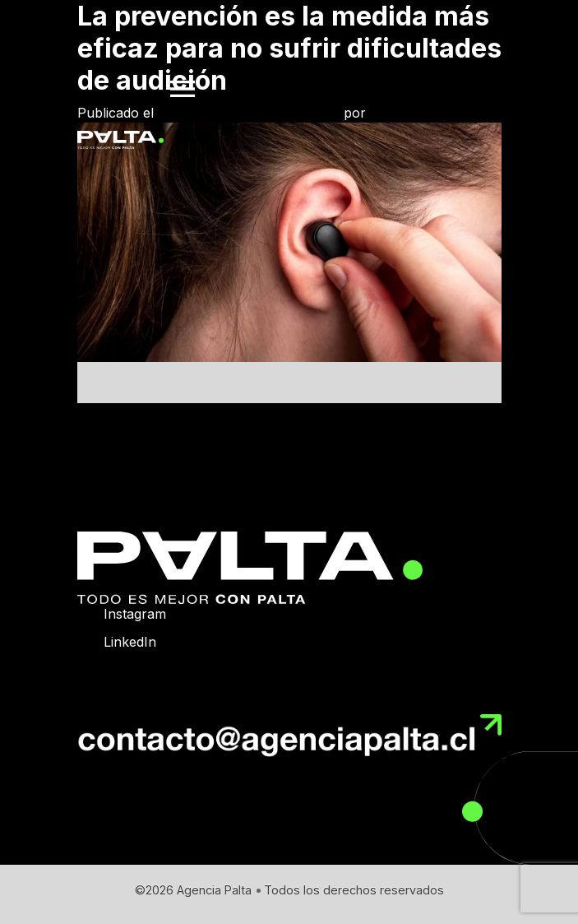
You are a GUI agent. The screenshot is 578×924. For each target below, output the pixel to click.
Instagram (135, 614)
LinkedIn (130, 642)
